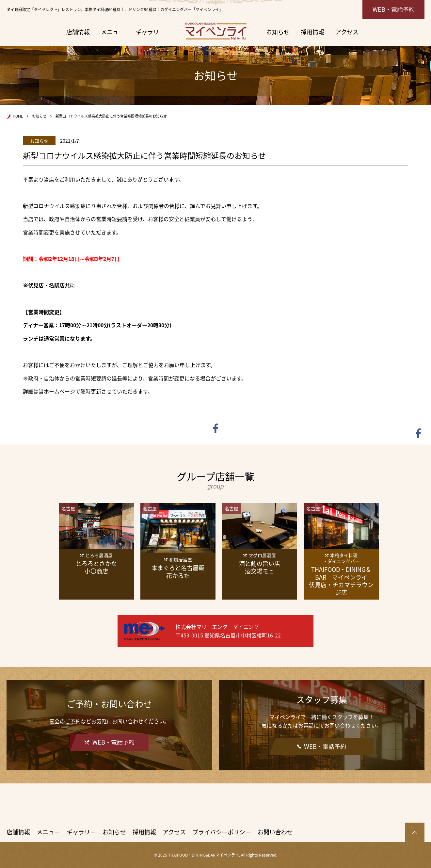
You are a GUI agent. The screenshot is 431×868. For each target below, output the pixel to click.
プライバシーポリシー (222, 832)
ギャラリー (150, 32)
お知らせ (278, 32)
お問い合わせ (275, 832)
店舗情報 (78, 32)
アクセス (347, 32)
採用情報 (312, 32)
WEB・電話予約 (394, 9)
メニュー (113, 32)
